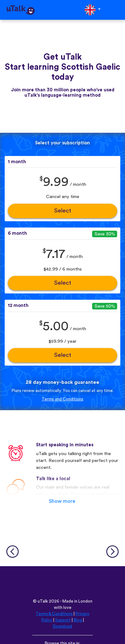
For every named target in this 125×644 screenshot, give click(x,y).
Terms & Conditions (54, 614)
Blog (78, 620)
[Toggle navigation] (116, 10)
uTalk (43, 601)
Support (63, 620)
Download (62, 626)
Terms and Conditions (62, 399)
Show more (62, 501)
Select (63, 211)
